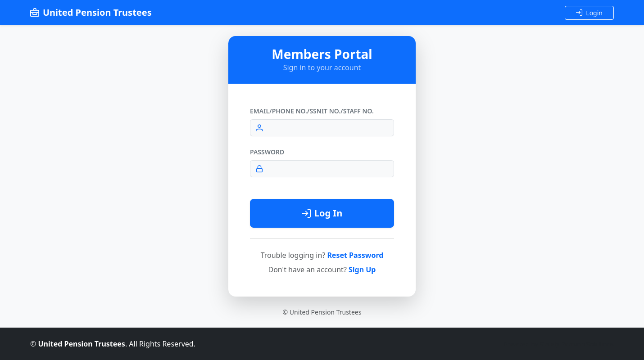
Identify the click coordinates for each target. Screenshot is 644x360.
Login (589, 13)
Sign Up (362, 270)
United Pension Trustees (91, 12)
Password (267, 152)
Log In (322, 213)
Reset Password (355, 255)
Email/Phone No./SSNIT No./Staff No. (312, 111)
